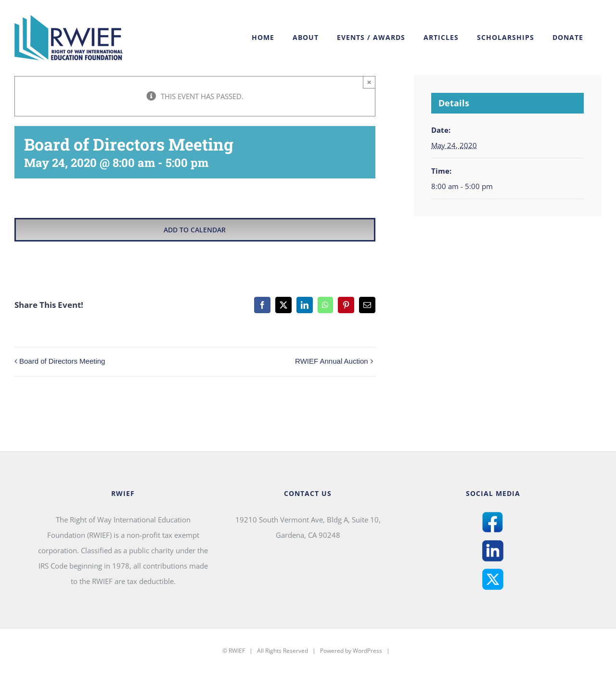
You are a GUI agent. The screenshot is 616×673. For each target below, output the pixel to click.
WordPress (367, 651)
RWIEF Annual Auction (331, 361)
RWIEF (237, 651)
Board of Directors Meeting (62, 361)
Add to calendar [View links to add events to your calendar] (195, 230)
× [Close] (369, 82)
